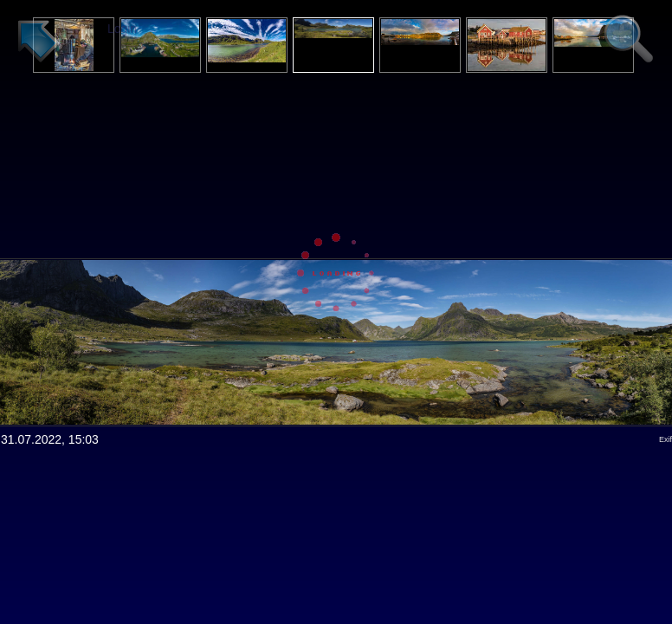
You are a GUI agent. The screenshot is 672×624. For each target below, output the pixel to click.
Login (122, 29)
